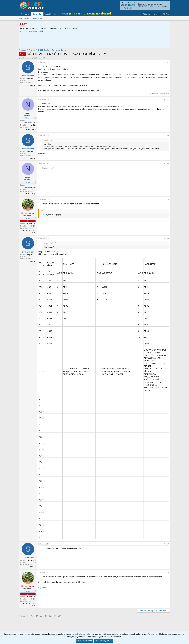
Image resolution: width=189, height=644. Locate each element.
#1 (168, 62)
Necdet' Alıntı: (49, 140)
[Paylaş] (165, 62)
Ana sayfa (25, 14)
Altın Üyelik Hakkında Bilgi (31, 31)
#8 (168, 573)
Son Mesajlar (51, 14)
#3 (168, 135)
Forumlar (37, 14)
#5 (168, 199)
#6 (168, 238)
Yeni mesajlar (24, 18)
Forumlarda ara (37, 18)
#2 (168, 99)
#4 (168, 164)
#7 (168, 544)
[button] (59, 14)
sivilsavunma (26, 58)
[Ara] (166, 14)
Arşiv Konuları (44, 588)
